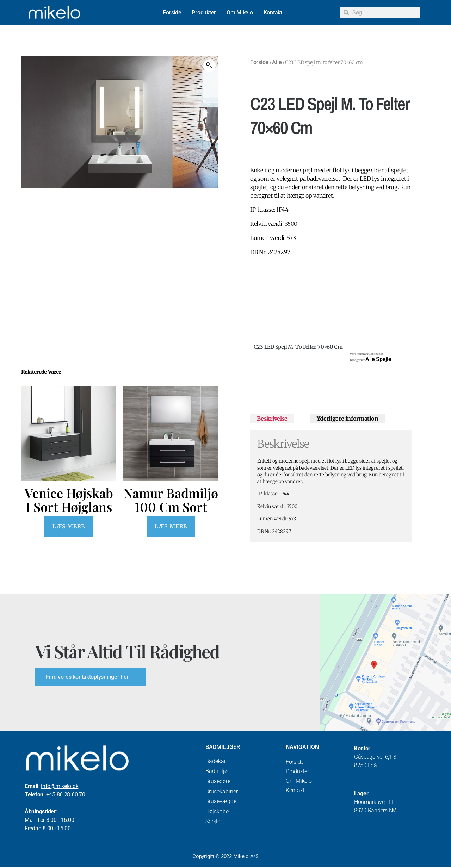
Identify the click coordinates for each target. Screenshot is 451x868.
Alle (277, 62)
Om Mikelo (240, 13)
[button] (209, 66)
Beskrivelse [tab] (272, 418)
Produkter (204, 13)
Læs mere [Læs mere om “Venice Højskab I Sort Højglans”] (69, 526)
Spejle (384, 359)
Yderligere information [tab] (347, 418)
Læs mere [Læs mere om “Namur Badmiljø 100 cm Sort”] (171, 526)
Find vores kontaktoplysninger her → (91, 677)
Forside (172, 13)
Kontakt (273, 13)
